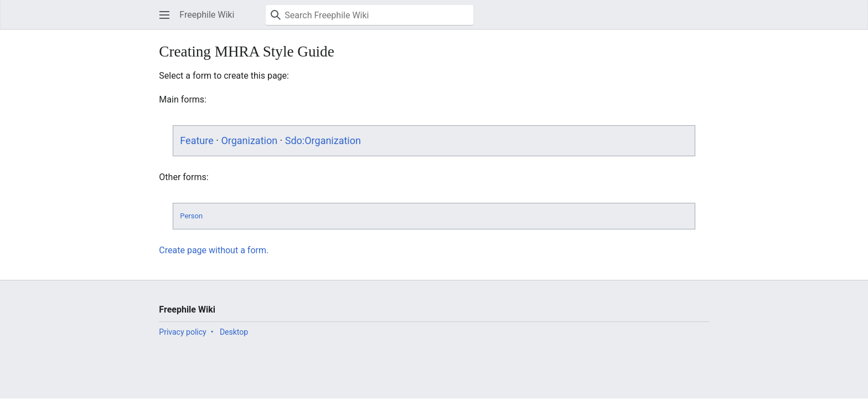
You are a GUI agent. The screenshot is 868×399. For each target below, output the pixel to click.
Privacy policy (182, 332)
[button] (164, 15)
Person (191, 216)
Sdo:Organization (323, 140)
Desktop (234, 332)
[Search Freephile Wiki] (370, 15)
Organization (249, 140)
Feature (197, 140)
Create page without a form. (214, 250)
